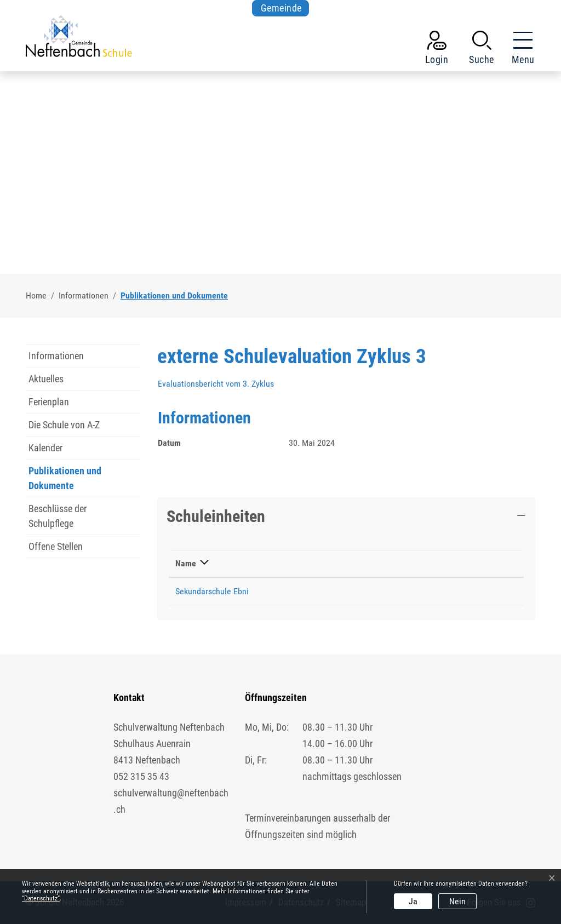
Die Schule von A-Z (64, 425)
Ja (413, 901)
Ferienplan (49, 402)
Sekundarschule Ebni (212, 591)
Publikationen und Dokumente (65, 481)
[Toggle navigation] (520, 50)
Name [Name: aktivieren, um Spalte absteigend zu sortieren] (186, 563)
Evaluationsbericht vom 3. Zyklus (221, 384)
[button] (482, 50)
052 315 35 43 (141, 776)
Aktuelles (46, 379)
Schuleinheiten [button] (216, 516)
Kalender (45, 448)
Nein (457, 901)
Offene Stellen (56, 546)
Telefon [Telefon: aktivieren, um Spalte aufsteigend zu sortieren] (372, 563)
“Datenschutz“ (41, 898)
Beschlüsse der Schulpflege (58, 516)
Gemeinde (281, 8)
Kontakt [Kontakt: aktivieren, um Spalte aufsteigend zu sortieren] (457, 563)
